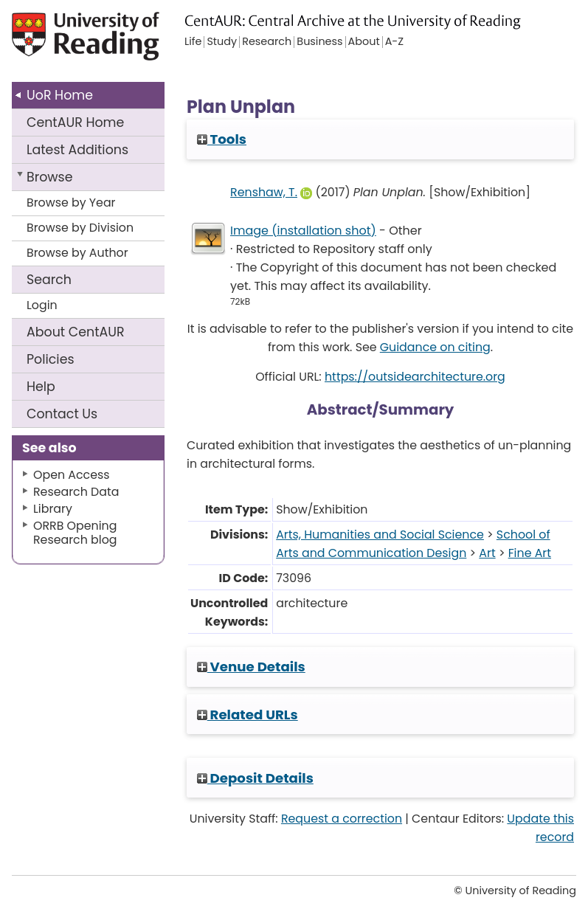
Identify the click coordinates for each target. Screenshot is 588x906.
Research (267, 42)
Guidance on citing (435, 347)
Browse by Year (71, 203)
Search (49, 280)
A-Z (394, 42)
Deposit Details (255, 778)
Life (193, 42)
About (76, 332)
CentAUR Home (75, 122)
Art (487, 553)
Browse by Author (77, 253)
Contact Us (62, 414)
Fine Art (530, 553)
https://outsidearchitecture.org (415, 377)
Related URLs (248, 715)
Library (53, 509)
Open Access (72, 475)
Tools (222, 139)
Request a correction (342, 819)
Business (319, 42)
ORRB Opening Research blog (75, 533)
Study (222, 42)
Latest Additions (77, 150)
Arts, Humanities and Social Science (380, 535)
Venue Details (251, 667)
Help (41, 387)
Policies (51, 359)
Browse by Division (80, 228)
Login (42, 305)
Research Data (76, 492)
